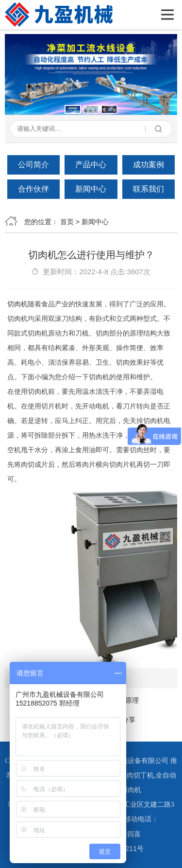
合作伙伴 (33, 189)
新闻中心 (91, 189)
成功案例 (149, 165)
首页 (67, 222)
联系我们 (149, 189)
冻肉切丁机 (137, 775)
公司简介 (33, 165)
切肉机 (17, 304)
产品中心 (91, 165)
